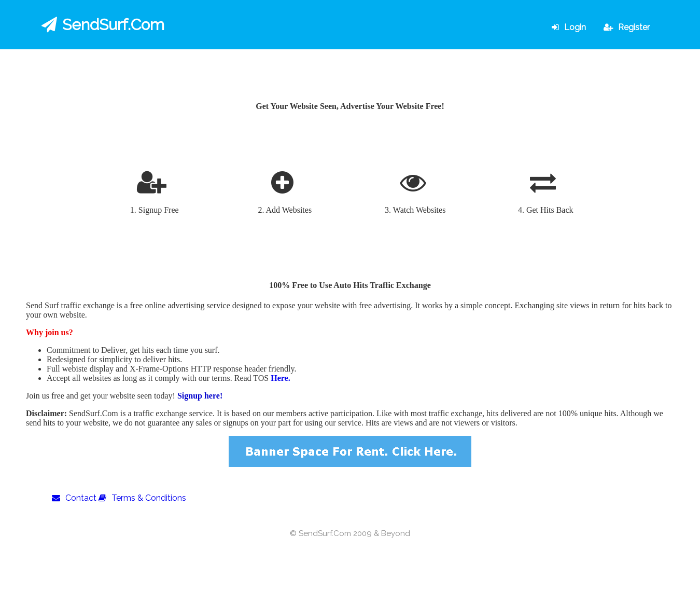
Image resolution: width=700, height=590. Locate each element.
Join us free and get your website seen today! (102, 396)
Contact (74, 498)
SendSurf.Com (103, 25)
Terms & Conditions (142, 498)
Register (627, 27)
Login (569, 27)
